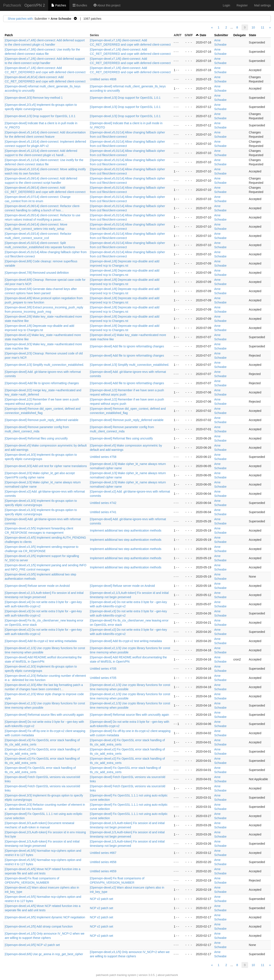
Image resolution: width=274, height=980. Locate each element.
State (252, 35)
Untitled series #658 (103, 862)
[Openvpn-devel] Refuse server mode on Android (37, 586)
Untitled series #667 (103, 853)
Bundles (80, 5)
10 (253, 27)
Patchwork (12, 5)
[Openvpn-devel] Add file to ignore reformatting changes (127, 346)
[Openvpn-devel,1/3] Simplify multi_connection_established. (44, 365)
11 (263, 27)
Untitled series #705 (103, 669)
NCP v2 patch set (102, 899)
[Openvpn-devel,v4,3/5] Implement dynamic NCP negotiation (45, 917)
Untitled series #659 (103, 871)
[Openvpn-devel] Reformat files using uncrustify (36, 438)
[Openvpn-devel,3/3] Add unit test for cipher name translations (46, 466)
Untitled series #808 (103, 79)
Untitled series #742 (103, 503)
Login (226, 5)
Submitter (221, 35)
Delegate (240, 35)
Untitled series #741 (103, 512)
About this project (107, 5)
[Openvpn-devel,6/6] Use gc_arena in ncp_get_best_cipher (44, 954)
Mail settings (262, 5)
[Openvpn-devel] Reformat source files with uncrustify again (44, 715)
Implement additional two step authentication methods (126, 530)
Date (203, 35)
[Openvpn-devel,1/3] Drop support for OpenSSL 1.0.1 (125, 98)
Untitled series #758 (103, 457)
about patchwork (168, 975)
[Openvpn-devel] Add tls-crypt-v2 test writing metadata (41, 641)
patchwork (102, 975)
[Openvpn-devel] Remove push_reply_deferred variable (42, 420)
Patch (9, 35)
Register (242, 5)
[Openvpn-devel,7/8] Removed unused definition (37, 273)
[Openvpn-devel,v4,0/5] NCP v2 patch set (32, 945)
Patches (59, 5)
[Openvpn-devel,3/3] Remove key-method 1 (34, 98)
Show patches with (20, 19)
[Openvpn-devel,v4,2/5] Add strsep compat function (39, 926)
